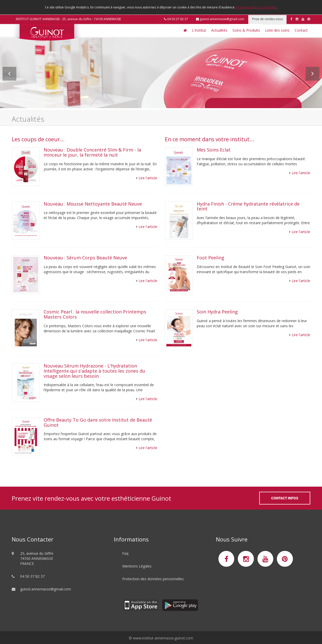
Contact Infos (285, 498)
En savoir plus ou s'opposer (256, 7)
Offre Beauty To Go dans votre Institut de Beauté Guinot (98, 422)
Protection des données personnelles (153, 579)
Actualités (219, 30)
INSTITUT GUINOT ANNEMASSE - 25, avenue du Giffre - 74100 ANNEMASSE (68, 19)
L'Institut (199, 30)
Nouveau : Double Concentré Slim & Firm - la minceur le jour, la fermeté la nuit (92, 152)
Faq (125, 553)
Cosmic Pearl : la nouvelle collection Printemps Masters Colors (95, 314)
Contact (301, 30)
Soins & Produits (246, 30)
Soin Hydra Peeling (218, 312)
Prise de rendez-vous (267, 19)
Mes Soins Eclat (214, 150)
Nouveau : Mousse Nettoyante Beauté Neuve (93, 204)
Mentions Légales (137, 566)
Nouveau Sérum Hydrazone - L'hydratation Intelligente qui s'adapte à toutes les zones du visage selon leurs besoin (94, 371)
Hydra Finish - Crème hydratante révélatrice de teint (248, 206)
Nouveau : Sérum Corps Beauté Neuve (85, 258)
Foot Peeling (210, 258)
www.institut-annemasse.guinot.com (163, 638)
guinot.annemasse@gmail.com (220, 19)
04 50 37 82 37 (176, 19)
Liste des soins (277, 30)
